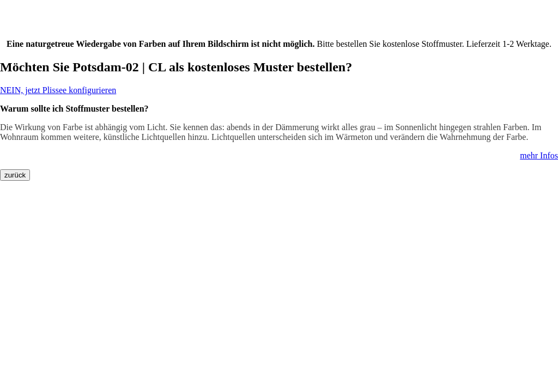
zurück (15, 175)
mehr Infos (539, 155)
